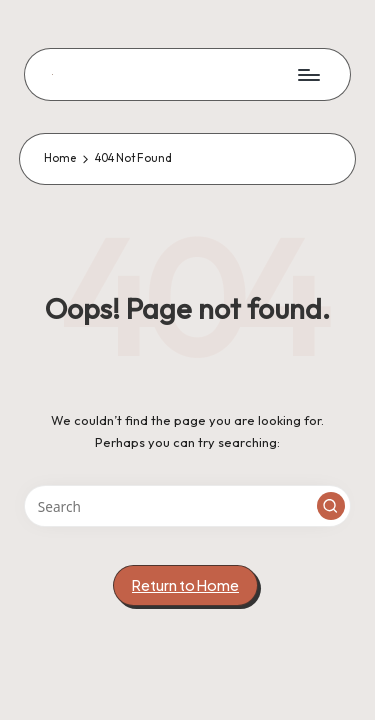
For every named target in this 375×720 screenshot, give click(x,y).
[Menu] (308, 74)
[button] (331, 506)
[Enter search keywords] (187, 506)
